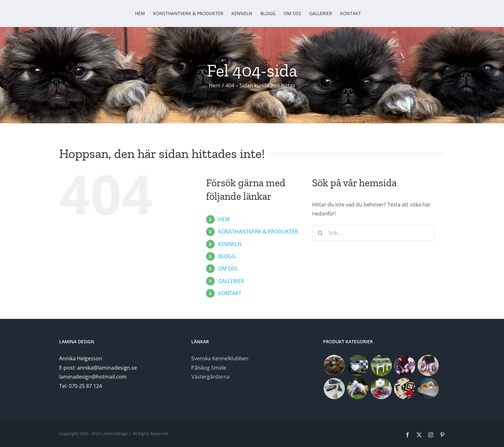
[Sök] (320, 233)
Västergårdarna (210, 377)
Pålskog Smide (209, 368)
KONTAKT (230, 293)
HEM (224, 219)
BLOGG (227, 256)
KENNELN (230, 244)
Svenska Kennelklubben (220, 358)
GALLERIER (231, 281)
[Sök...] (373, 233)
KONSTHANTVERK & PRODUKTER (258, 232)
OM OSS (228, 268)
